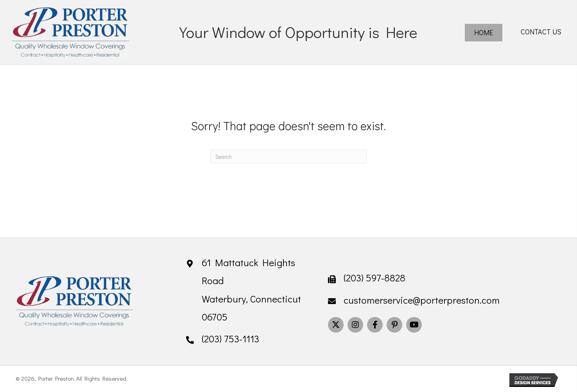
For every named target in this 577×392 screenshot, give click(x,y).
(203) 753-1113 (230, 339)
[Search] (288, 157)
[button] (336, 325)
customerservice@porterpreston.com (422, 300)
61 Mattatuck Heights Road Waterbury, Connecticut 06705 (251, 290)
